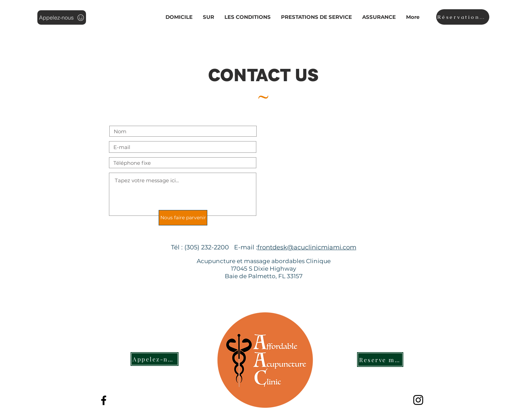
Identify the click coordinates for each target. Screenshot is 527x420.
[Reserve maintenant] (380, 360)
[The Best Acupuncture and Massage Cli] (104, 400)
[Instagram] (418, 400)
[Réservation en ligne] (463, 17)
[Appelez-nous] (62, 17)
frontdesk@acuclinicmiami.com (307, 247)
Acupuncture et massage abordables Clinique (264, 261)
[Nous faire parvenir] (183, 218)
